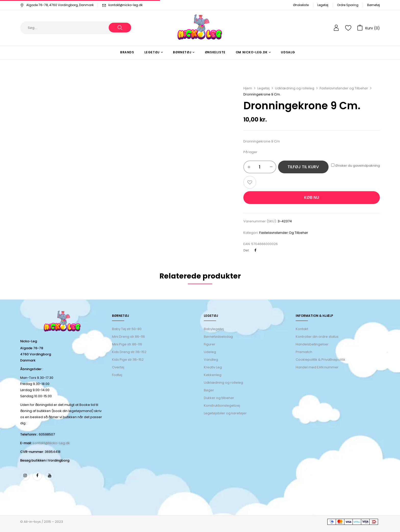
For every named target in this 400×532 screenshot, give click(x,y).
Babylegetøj (214, 329)
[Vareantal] (260, 167)
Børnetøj (373, 5)
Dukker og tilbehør (219, 398)
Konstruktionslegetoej (222, 406)
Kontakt (302, 329)
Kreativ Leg (213, 367)
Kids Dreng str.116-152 (129, 352)
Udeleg (210, 352)
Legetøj (323, 5)
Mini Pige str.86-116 (127, 344)
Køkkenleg (213, 375)
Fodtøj (117, 375)
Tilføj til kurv (303, 167)
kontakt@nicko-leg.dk (126, 5)
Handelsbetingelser (312, 344)
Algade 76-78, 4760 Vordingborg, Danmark (57, 5)
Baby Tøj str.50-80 (127, 329)
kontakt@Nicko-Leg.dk (51, 443)
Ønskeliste (301, 5)
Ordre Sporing (348, 5)
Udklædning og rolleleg (295, 88)
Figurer (210, 344)
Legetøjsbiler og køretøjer (225, 413)
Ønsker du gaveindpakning (355, 166)
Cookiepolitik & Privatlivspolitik (321, 360)
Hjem (248, 88)
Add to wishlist (250, 182)
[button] (368, 28)
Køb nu (312, 197)
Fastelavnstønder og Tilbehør (344, 88)
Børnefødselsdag (218, 337)
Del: (246, 250)
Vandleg (211, 360)
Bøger (209, 390)
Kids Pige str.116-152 (128, 360)
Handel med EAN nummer (317, 367)
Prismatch (304, 352)
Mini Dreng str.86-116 (128, 337)
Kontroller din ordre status (317, 337)
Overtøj (118, 367)
